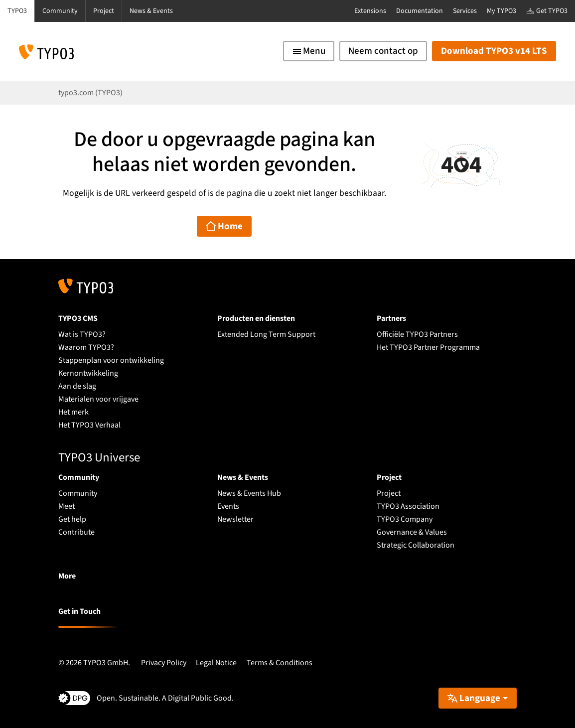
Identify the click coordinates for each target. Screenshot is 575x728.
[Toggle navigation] (309, 51)
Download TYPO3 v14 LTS (494, 51)
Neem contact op (383, 51)
